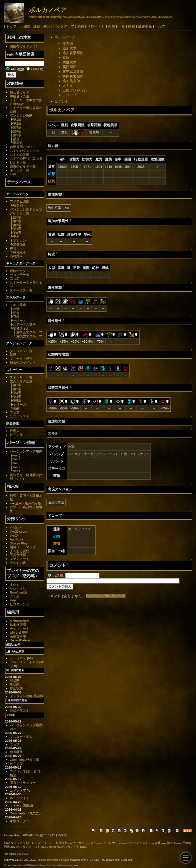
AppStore (16, 539)
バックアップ (64, 26)
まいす (15, 585)
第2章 (17, 124)
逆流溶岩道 (56, 502)
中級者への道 (19, 96)
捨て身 (88, 454)
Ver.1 (17, 471)
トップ (11, 26)
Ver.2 (17, 467)
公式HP (15, 528)
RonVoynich (18, 592)
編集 (27, 26)
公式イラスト (19, 416)
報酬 (16, 408)
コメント (61, 101)
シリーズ (19, 405)
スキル (68, 86)
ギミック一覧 (19, 170)
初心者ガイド (19, 92)
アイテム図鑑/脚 (22, 806)
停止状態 (16, 688)
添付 (81, 26)
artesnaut (22, 854)
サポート (19, 321)
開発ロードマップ (23, 547)
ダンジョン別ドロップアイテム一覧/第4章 (39, 843)
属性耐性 (69, 67)
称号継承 (19, 252)
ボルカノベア (48, 10)
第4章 (17, 131)
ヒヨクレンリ (19, 604)
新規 (111, 26)
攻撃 (71, 447)
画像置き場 (18, 636)
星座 (16, 139)
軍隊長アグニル (21, 821)
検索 (131, 26)
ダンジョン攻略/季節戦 (26, 696)
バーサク (74, 454)
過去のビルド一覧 (23, 166)
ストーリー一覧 (21, 377)
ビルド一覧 (18, 162)
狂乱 (124, 454)
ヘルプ (160, 26)
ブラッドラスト (107, 454)
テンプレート (19, 629)
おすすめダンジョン (24, 151)
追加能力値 (71, 81)
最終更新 (145, 26)
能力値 (68, 43)
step (13, 600)
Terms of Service (67, 865)
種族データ (18, 271)
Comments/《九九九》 (26, 813)
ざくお (15, 596)
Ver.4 (17, 459)
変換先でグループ (29, 336)
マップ (15, 412)
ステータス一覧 (21, 290)
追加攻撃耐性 (73, 53)
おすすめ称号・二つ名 (26, 158)
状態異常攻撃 (73, 72)
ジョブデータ (19, 275)
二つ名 (15, 279)
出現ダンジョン (75, 90)
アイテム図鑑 (19, 201)
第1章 (17, 120)
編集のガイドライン (24, 46)
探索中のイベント (23, 363)
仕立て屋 (16, 435)
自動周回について (23, 147)
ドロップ (69, 95)
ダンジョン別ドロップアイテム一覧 (26, 211)
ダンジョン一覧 (21, 351)
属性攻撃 (69, 62)
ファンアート (19, 559)
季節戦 (18, 143)
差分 (47, 26)
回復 (16, 313)
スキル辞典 (18, 305)
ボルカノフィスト (81, 529)
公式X (14, 536)
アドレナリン (140, 454)
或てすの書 (18, 563)
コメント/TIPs (20, 790)
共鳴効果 (16, 256)
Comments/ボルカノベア (106, 596)
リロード (94, 26)
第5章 (17, 135)
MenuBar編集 (20, 621)
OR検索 (35, 69)
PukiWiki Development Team (53, 860)
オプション (18, 241)
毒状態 (15, 684)
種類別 (18, 205)
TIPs (13, 174)
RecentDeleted (20, 640)
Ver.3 (17, 463)
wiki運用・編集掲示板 (25, 503)
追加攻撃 (69, 48)
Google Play (19, 543)
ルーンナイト (19, 798)
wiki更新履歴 (19, 632)
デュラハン (18, 658)
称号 (13, 248)
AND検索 (15, 69)
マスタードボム (21, 737)
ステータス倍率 (24, 324)
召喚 (16, 317)
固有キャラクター (23, 783)
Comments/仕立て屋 (24, 760)
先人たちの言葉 (21, 381)
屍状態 (15, 681)
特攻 (66, 58)
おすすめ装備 (19, 155)
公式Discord (18, 532)
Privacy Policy (51, 865)
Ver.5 (17, 455)
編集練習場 (18, 625)
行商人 (15, 431)
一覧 (121, 26)
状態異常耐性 (73, 76)
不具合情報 (18, 555)
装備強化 (19, 245)
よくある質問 (19, 551)
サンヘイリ (18, 589)
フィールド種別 (21, 359)
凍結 (37, 26)
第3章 (17, 127)
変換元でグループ (29, 332)
